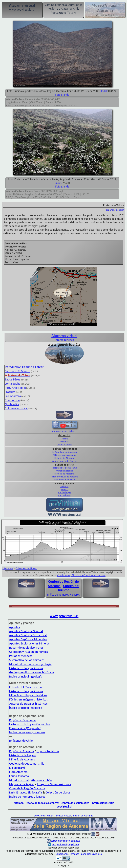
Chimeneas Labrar (16, 408)
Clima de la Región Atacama (27, 788)
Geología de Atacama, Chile (27, 764)
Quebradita (12, 404)
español (110, 210)
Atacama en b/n (42, 780)
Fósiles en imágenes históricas (29, 699)
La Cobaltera (13, 396)
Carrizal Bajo (64, 492)
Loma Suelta (13, 384)
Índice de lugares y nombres (27, 732)
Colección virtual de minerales (29, 652)
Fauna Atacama (19, 776)
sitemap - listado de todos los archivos (37, 803)
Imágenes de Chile (21, 741)
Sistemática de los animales (27, 660)
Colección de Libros (58, 792)
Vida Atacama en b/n (64, 480)
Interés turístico (64, 340)
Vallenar (64, 442)
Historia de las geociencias (26, 668)
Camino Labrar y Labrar (64, 431)
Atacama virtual (64, 336)
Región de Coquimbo (23, 720)
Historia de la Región (22, 755)
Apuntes (15, 627)
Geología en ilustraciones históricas (32, 672)
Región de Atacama (22, 751)
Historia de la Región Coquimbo (30, 724)
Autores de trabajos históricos (28, 704)
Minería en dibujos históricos (28, 695)
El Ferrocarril (17, 768)
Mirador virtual (19, 780)
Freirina (64, 439)
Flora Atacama (18, 772)
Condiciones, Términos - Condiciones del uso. (81, 575)
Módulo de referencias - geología (30, 664)
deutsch (120, 210)
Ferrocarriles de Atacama (64, 468)
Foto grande (62, 95)
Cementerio (12, 400)
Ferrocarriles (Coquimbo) (25, 728)
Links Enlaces (18, 792)
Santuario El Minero (18, 371)
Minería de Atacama (22, 759)
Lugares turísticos (48, 751)
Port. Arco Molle (15, 388)
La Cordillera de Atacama (64, 452)
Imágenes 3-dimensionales (54, 784)
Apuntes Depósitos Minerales (28, 639)
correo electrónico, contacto (65, 841)
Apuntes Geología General (26, 631)
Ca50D (59, 183)
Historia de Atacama (64, 458)
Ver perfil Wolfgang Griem (64, 844)
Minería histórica (64, 471)
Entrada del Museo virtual (26, 687)
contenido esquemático (75, 803)
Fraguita (10, 392)
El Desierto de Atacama (64, 455)
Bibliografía (35, 792)
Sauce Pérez (12, 379)
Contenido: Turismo (68, 588)
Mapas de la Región (22, 784)
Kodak (104, 91)
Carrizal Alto (64, 495)
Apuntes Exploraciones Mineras (29, 643)
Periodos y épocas (21, 656)
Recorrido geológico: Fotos (26, 648)
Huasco (64, 489)
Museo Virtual (64, 816)
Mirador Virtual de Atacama (64, 477)
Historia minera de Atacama (64, 461)
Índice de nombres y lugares (64, 595)
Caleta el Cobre (64, 445)
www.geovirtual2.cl (64, 616)
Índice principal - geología (26, 676)
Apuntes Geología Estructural (28, 635)
